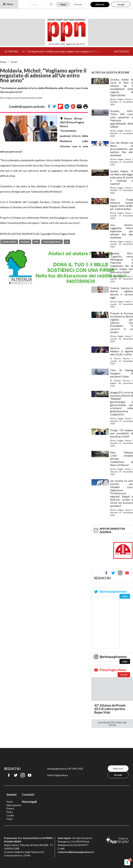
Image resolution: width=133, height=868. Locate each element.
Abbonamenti (14, 805)
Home (3, 62)
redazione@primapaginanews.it (76, 852)
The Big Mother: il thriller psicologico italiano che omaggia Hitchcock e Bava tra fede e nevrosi (80, 51)
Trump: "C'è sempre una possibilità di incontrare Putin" (122, 433)
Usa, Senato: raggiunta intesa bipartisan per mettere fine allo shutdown (122, 231)
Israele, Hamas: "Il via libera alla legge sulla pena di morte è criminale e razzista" (122, 177)
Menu (8, 4)
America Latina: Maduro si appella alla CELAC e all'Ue (122, 351)
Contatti (28, 795)
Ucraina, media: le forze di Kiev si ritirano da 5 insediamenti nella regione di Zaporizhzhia (122, 87)
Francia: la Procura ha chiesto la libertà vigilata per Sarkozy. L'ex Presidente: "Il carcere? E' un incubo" (122, 323)
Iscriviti (124, 675)
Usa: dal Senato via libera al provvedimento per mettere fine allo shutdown (122, 149)
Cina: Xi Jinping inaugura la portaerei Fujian (122, 373)
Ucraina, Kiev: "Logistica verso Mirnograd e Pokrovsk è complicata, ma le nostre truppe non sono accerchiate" (122, 263)
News (63, 4)
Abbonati (100, 4)
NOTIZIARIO (122, 51)
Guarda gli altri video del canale (112, 724)
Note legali (29, 802)
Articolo (78, 4)
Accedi (121, 4)
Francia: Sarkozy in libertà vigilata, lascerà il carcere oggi (122, 293)
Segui (125, 596)
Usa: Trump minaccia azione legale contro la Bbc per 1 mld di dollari (122, 204)
